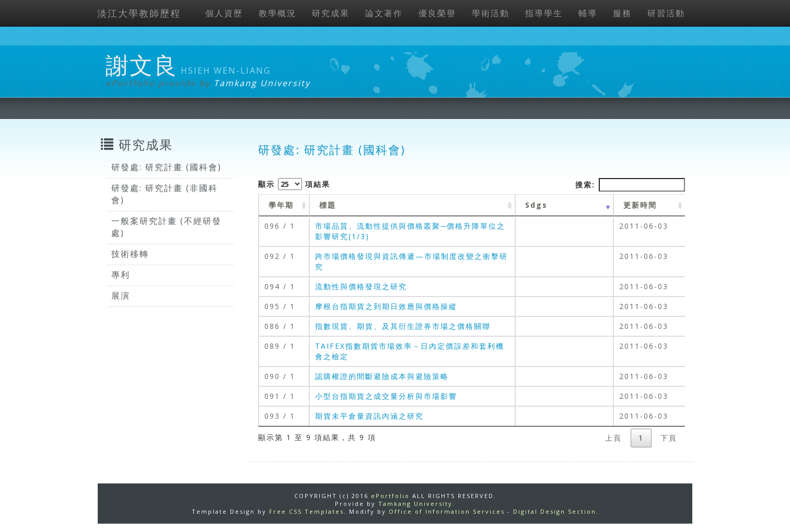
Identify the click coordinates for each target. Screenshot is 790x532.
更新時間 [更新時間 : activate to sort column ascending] (640, 205)
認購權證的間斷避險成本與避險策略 (382, 376)
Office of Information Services (447, 511)
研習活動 (666, 13)
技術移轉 (130, 254)
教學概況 (277, 13)
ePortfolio (390, 496)
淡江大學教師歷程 (139, 13)
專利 (121, 275)
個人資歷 (224, 13)
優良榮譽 (437, 13)
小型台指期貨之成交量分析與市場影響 (386, 396)
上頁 (613, 438)
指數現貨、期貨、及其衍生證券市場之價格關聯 (403, 326)
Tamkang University (262, 83)
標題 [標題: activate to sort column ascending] (328, 205)
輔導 (588, 13)
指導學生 (544, 13)
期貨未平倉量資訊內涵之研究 (369, 416)
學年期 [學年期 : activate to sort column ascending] (281, 205)
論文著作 (384, 13)
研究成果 (331, 13)
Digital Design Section (555, 511)
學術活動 (491, 13)
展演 (121, 295)
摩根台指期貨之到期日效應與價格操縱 (386, 306)
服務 (622, 13)
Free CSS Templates (306, 511)
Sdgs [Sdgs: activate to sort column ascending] (536, 205)
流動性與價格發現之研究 (361, 286)
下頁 (669, 438)
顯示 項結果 (294, 184)
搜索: (630, 185)
